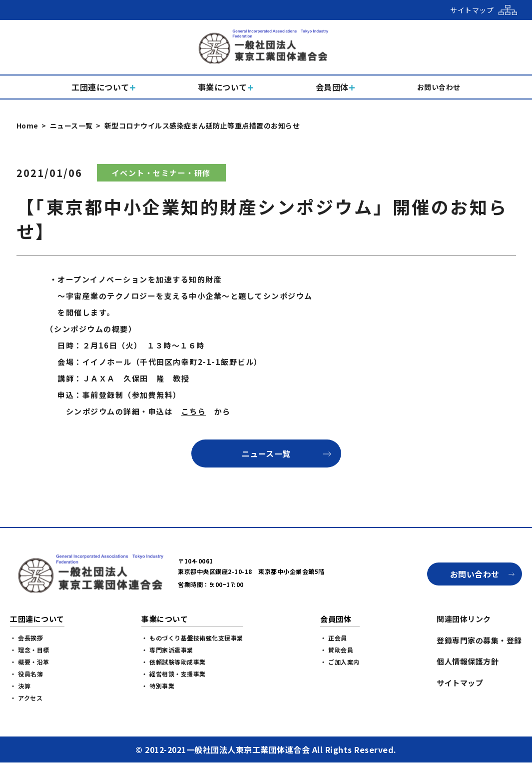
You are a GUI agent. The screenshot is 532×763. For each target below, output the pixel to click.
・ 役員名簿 (26, 674)
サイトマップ (460, 683)
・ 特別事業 (158, 686)
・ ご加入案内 (340, 662)
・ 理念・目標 (30, 650)
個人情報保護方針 (468, 661)
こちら (194, 411)
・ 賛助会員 (337, 650)
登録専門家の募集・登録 (479, 640)
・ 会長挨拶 (26, 638)
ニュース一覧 (71, 125)
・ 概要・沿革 (30, 662)
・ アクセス (26, 698)
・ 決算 (20, 686)
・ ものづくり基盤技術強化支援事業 (192, 638)
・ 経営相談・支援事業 (174, 674)
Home (27, 125)
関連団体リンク (464, 619)
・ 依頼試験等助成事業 (174, 662)
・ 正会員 (334, 638)
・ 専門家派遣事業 (167, 650)
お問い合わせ (475, 574)
